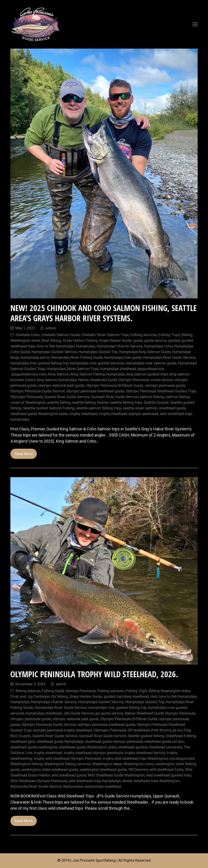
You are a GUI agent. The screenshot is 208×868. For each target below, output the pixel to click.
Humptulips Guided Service (54, 352)
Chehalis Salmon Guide (61, 335)
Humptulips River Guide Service (169, 357)
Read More (24, 454)
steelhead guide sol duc (164, 742)
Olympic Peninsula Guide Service (38, 391)
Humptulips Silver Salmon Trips (73, 369)
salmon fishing (152, 397)
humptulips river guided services (97, 363)
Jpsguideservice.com (28, 374)
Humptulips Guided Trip (98, 352)
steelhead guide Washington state (39, 414)
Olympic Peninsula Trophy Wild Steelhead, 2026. (94, 674)
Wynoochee (73, 787)
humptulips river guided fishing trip (39, 363)
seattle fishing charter (90, 402)
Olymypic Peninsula (27, 397)
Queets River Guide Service (67, 397)
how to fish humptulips (56, 346)
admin (51, 328)
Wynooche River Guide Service (36, 787)
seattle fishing (59, 402)
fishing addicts (28, 691)
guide (138, 341)
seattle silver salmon (140, 408)
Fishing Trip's (169, 335)
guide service (155, 341)
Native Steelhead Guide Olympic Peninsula (114, 380)
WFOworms (138, 770)
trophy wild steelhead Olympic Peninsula (67, 758)
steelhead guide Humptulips (60, 742)
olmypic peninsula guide (31, 719)
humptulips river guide (123, 357)
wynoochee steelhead (103, 787)
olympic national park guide (61, 386)
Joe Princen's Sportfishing (94, 860)
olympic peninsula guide (165, 386)
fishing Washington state (169, 691)
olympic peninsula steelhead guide (95, 391)
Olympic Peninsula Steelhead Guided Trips (161, 391)
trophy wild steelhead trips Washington (135, 758)
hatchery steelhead (133, 697)
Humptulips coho (158, 346)
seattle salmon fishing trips (99, 408)
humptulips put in (35, 357)
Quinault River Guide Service (115, 397)
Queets (25, 736)
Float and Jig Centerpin (30, 697)
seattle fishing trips (126, 402)
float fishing (51, 341)
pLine (178, 730)
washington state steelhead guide (50, 770)
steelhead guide (172, 408)
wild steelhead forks (166, 770)
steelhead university (165, 747)
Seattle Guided (156, 402)
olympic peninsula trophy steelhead (63, 730)
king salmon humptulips (57, 380)
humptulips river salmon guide (151, 363)
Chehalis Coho (28, 335)
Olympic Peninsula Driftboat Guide (115, 386)
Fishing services (144, 335)
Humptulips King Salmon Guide (145, 352)
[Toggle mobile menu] (195, 24)
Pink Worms (161, 730)
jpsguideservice (151, 369)
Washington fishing (26, 764)
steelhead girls (23, 742)
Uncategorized (182, 758)
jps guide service (109, 713)
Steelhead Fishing (181, 736)
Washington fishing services (67, 764)
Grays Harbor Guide (115, 341)
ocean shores (162, 380)
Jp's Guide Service (78, 713)
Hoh (154, 697)
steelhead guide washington (34, 747)
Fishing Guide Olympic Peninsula (69, 691)
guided (174, 341)
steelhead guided (133, 747)
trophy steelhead (83, 414)
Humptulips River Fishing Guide (77, 357)
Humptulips (86, 346)
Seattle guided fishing (146, 736)
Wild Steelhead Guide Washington (116, 775)
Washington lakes (107, 764)
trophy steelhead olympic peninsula (129, 414)
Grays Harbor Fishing (80, 341)
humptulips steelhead (118, 369)
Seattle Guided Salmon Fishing (49, 408)
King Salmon (59, 374)
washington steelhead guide (103, 770)
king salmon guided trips (147, 374)
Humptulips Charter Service (120, 346)
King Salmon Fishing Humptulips (98, 374)
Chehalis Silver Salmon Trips (105, 335)
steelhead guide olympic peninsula (114, 742)
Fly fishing (60, 697)
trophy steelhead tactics (145, 753)
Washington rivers (139, 764)
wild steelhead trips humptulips (95, 781)
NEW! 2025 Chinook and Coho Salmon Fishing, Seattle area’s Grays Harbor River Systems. (104, 313)
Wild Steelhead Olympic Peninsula (39, 781)
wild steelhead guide (69, 775)
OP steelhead (139, 730)
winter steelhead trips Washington (151, 781)
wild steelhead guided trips (169, 775)
